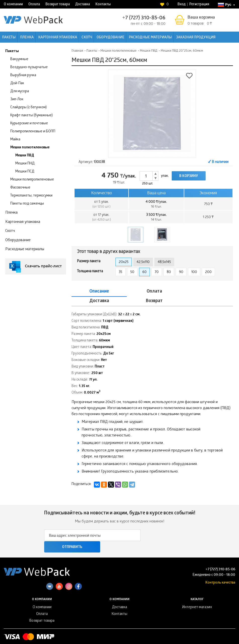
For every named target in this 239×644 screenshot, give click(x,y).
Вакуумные (19, 60)
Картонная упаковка (58, 38)
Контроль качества (220, 562)
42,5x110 (143, 262)
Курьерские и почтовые (29, 124)
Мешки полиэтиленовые (30, 148)
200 (208, 272)
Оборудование (110, 38)
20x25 (124, 262)
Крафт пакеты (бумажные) (32, 116)
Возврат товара (58, 5)
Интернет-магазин (197, 587)
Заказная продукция (196, 38)
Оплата (34, 5)
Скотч (87, 38)
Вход (182, 5)
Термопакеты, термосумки (31, 196)
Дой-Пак (17, 84)
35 (121, 272)
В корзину (189, 176)
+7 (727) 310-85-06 (144, 18)
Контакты (103, 5)
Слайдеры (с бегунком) (28, 108)
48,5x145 (164, 262)
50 (132, 272)
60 (144, 272)
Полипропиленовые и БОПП (33, 132)
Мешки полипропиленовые (32, 180)
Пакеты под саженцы (27, 204)
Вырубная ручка (23, 76)
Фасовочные (20, 188)
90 (181, 272)
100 (194, 272)
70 (157, 272)
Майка (15, 140)
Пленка (27, 38)
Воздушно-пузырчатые (29, 68)
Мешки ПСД (25, 172)
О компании (13, 5)
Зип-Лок (17, 100)
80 (169, 272)
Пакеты (9, 38)
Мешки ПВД (25, 156)
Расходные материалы (150, 38)
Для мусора (20, 92)
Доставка (83, 5)
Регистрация (199, 5)
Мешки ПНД (25, 164)
